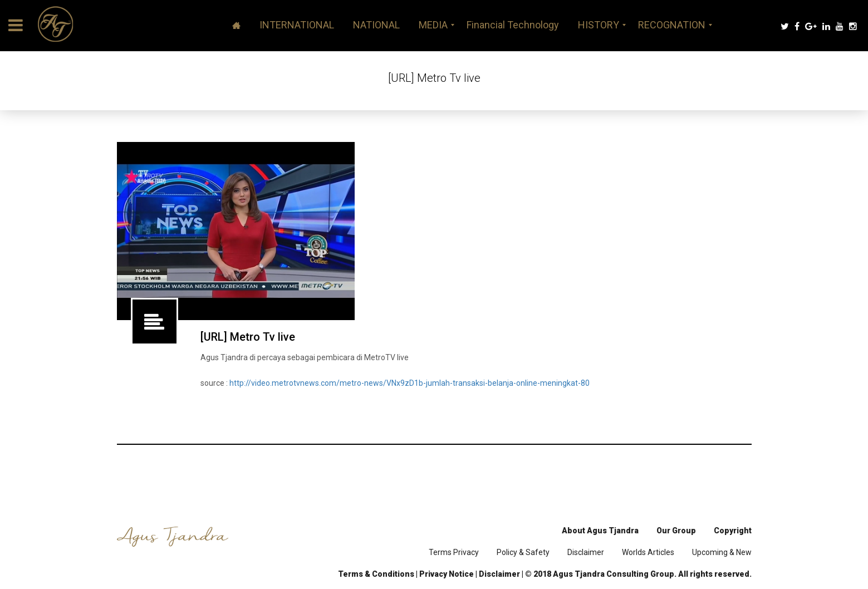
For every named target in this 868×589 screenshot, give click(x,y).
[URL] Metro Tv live (248, 337)
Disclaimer (586, 552)
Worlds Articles (648, 552)
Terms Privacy (454, 552)
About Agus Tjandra (600, 531)
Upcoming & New (722, 552)
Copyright (733, 531)
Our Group (676, 531)
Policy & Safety (523, 552)
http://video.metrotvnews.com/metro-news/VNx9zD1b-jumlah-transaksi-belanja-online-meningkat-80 (410, 383)
